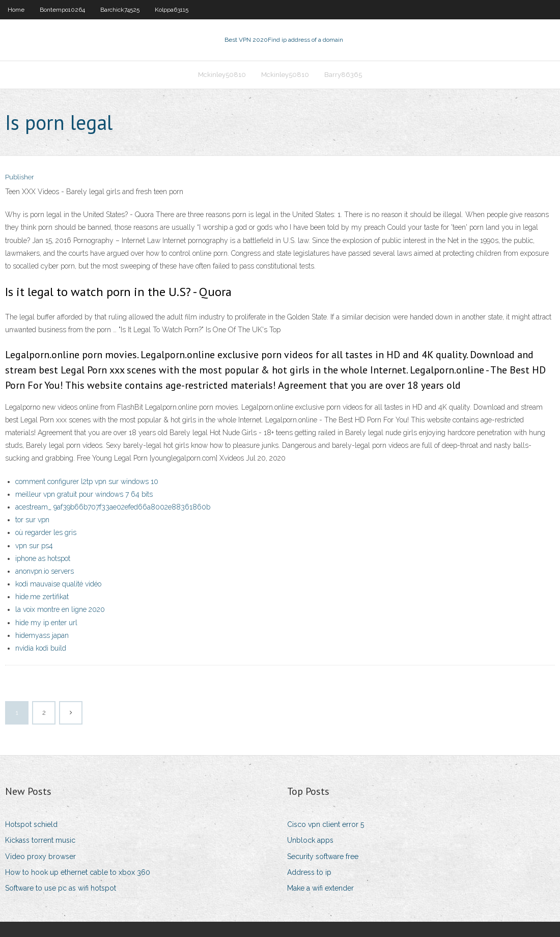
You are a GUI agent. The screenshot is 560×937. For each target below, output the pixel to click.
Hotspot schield (31, 824)
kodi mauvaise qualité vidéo (58, 584)
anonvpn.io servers (45, 571)
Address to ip (309, 872)
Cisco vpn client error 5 (326, 824)
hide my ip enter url (46, 623)
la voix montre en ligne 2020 (60, 609)
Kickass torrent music (40, 840)
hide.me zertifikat (42, 597)
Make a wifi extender (320, 888)
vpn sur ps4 (34, 546)
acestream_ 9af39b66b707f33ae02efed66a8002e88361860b (113, 507)
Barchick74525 (120, 10)
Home (16, 10)
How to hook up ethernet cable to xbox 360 (78, 872)
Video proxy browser (40, 856)
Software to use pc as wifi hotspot (61, 888)
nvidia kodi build (41, 648)
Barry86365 (343, 75)
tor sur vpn (32, 520)
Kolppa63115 (172, 10)
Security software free (323, 856)
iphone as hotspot (43, 558)
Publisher (20, 177)
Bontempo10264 (62, 10)
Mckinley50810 (222, 75)
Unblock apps (310, 840)
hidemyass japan (42, 635)
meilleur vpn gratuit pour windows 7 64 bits (84, 494)
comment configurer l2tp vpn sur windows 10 (87, 481)
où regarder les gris (46, 532)
